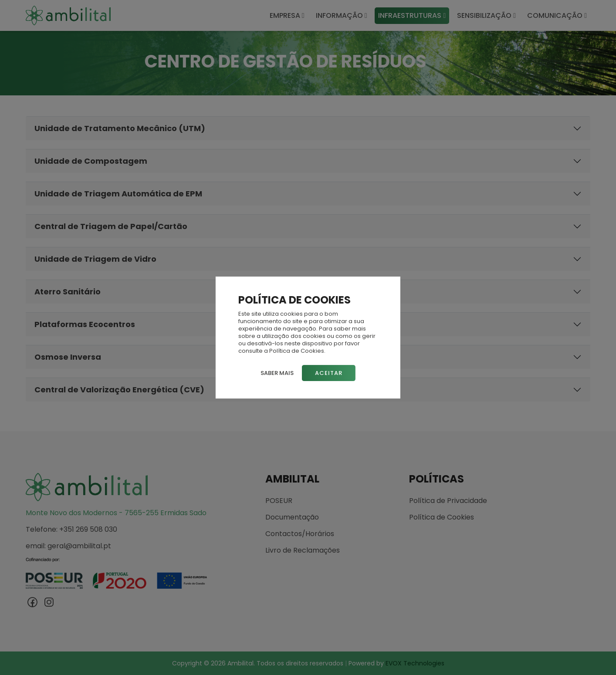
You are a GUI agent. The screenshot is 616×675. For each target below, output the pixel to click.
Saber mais (277, 373)
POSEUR (279, 501)
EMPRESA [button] (287, 15)
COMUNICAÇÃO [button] (557, 15)
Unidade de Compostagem (91, 161)
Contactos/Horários (300, 534)
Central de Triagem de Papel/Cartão (111, 226)
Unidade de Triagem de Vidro (95, 259)
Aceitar (329, 373)
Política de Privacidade (448, 501)
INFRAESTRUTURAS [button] (412, 15)
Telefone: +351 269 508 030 (71, 530)
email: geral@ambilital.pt (68, 546)
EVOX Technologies (415, 663)
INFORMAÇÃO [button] (342, 15)
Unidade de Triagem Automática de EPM (118, 194)
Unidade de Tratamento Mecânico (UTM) (120, 128)
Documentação (292, 517)
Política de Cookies (442, 517)
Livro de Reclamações (303, 550)
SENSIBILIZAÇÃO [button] (486, 15)
